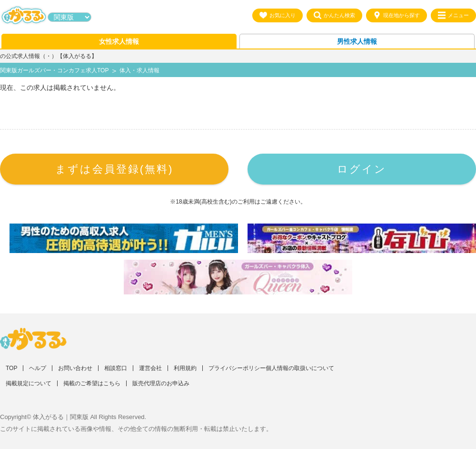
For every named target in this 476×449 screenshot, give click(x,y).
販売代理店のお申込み (161, 383)
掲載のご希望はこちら (92, 383)
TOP (11, 368)
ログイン (362, 169)
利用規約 (185, 368)
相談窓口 (116, 368)
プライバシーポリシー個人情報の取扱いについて (271, 368)
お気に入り (278, 15)
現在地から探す (397, 15)
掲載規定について (29, 383)
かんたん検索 (334, 15)
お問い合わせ (75, 368)
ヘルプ (38, 368)
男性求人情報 (357, 41)
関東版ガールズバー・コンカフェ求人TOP (54, 70)
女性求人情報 (119, 41)
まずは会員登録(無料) (114, 169)
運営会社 (150, 368)
